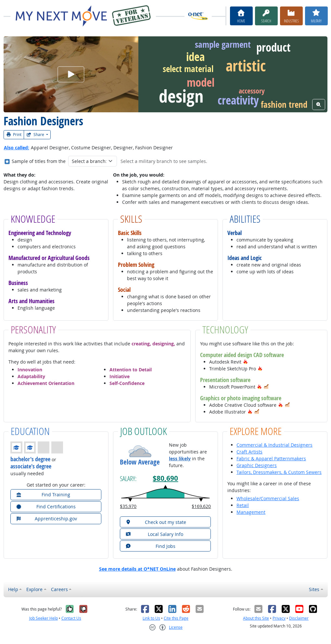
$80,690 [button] (165, 478)
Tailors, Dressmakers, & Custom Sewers (279, 472)
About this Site (256, 618)
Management (251, 512)
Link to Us (151, 618)
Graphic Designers (257, 465)
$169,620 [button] (201, 506)
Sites (314, 589)
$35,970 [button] (128, 506)
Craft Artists (249, 452)
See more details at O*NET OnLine (137, 569)
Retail (243, 505)
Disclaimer (299, 618)
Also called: (17, 148)
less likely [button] (180, 458)
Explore (34, 589)
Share (36, 135)
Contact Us (71, 618)
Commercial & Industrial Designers (274, 445)
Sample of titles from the (39, 161)
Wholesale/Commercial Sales (268, 498)
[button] (246, 362)
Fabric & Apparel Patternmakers (271, 458)
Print (14, 135)
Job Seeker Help (44, 618)
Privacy (279, 618)
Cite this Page (176, 618)
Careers (59, 589)
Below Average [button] (140, 462)
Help (13, 589)
